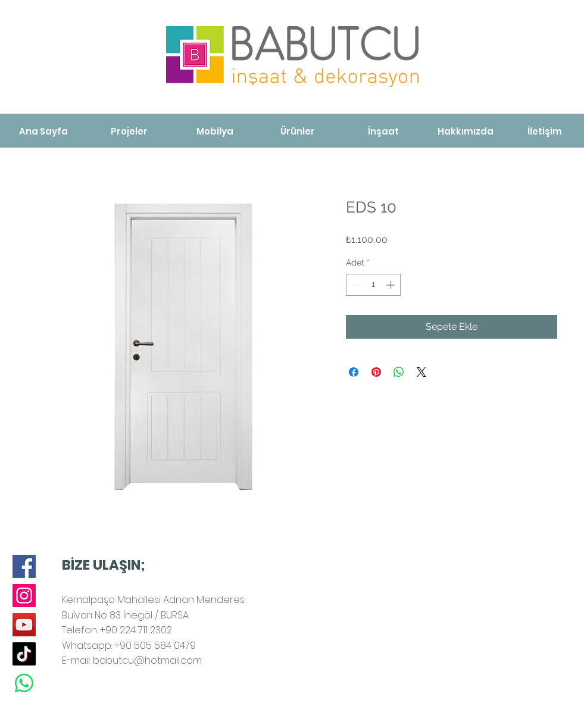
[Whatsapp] (24, 683)
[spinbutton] (373, 285)
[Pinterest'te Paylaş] (376, 372)
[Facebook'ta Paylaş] (354, 372)
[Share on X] (421, 372)
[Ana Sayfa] (43, 131)
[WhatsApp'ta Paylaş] (399, 372)
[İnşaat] (383, 131)
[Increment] (391, 285)
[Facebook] (24, 566)
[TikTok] (24, 654)
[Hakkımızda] (466, 131)
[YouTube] (24, 625)
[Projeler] (129, 131)
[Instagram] (24, 596)
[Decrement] (355, 285)
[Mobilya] (215, 131)
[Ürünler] (298, 131)
